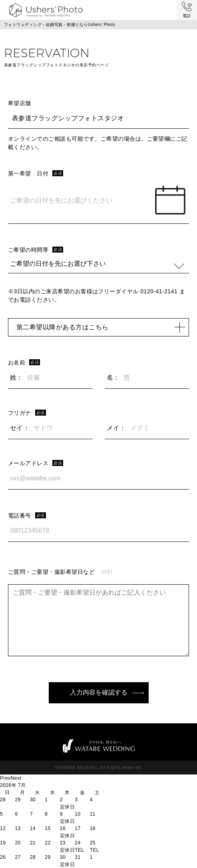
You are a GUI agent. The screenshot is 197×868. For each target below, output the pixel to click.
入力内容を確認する (99, 692)
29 (48, 857)
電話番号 (20, 516)
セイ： (20, 428)
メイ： (116, 428)
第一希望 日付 (28, 173)
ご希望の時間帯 (28, 250)
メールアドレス (28, 463)
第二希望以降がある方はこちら (100, 327)
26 (3, 857)
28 (33, 857)
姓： (17, 377)
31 (78, 857)
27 (18, 857)
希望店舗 (20, 103)
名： (113, 377)
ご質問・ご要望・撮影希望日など (51, 572)
